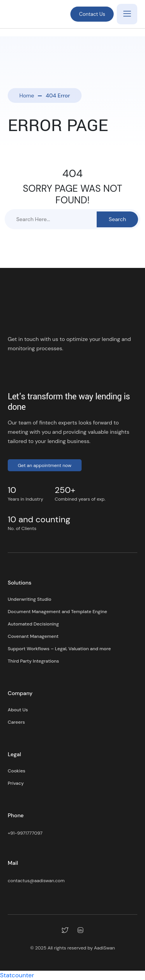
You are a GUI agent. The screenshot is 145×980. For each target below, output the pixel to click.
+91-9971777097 (25, 833)
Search (117, 219)
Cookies (16, 771)
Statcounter (17, 975)
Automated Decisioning (33, 624)
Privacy (16, 783)
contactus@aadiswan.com (36, 881)
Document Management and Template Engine (57, 612)
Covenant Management (33, 636)
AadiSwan (104, 948)
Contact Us (92, 14)
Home (27, 95)
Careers (16, 722)
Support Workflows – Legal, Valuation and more (59, 649)
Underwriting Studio (30, 599)
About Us (18, 710)
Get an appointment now (45, 465)
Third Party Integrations (33, 661)
